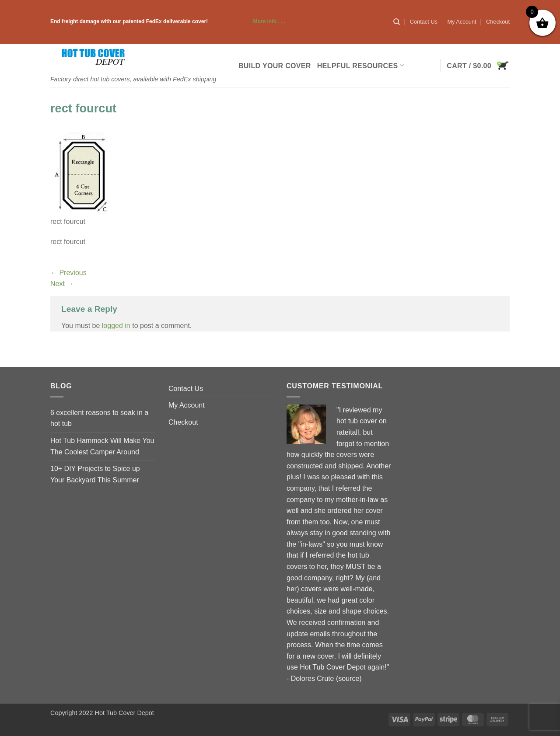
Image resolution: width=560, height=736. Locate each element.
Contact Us (424, 22)
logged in (116, 326)
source (349, 678)
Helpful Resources (360, 65)
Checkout (498, 22)
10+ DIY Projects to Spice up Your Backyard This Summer (95, 474)
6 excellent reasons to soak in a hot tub (99, 418)
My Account (462, 22)
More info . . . (247, 21)
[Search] (397, 22)
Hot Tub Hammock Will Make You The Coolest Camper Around (102, 446)
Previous (68, 273)
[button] (478, 66)
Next (62, 284)
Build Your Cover (275, 66)
